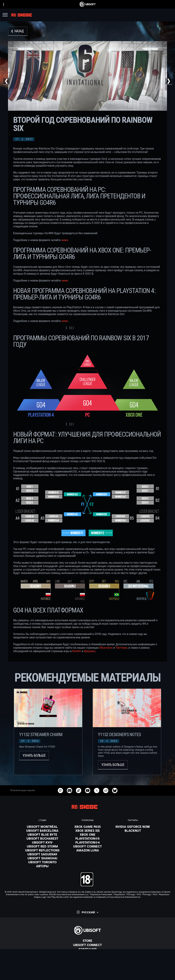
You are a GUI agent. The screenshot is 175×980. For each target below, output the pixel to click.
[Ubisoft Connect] (87, 945)
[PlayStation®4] (87, 842)
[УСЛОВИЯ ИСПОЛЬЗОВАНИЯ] (87, 975)
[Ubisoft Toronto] (42, 862)
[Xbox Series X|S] (87, 831)
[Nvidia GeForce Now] (133, 827)
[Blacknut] (133, 831)
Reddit (77, 651)
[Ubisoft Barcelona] (42, 831)
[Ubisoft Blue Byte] (42, 834)
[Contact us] (87, 965)
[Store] (87, 941)
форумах (90, 651)
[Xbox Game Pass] (87, 827)
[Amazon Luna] (87, 850)
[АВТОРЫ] (42, 866)
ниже (65, 240)
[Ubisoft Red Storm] (42, 846)
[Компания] (87, 949)
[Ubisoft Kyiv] (42, 842)
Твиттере (121, 648)
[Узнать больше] (34, 756)
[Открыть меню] (5, 15)
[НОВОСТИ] (87, 953)
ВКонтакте (106, 648)
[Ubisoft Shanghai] (42, 858)
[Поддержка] (87, 958)
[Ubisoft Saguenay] (42, 854)
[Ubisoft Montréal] (42, 827)
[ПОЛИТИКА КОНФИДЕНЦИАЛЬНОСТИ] (87, 970)
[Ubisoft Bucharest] (42, 838)
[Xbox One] (87, 834)
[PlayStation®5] (87, 838)
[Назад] (18, 31)
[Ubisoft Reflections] (42, 850)
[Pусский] (87, 912)
